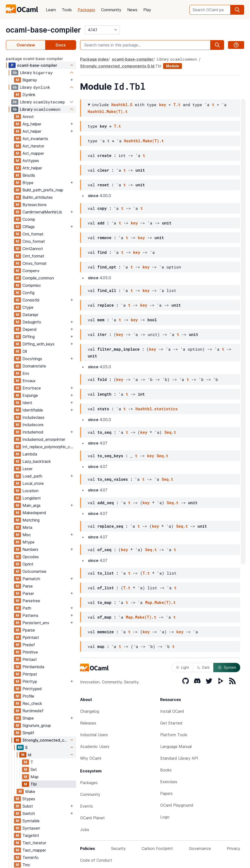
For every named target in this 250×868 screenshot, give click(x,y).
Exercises (169, 782)
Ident (27, 403)
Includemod (33, 432)
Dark (203, 667)
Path (27, 608)
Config (28, 293)
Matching (31, 520)
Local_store (33, 483)
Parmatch (31, 579)
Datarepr (30, 315)
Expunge (30, 395)
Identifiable (33, 410)
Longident (32, 498)
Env (26, 373)
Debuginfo (32, 322)
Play (147, 10)
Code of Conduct (96, 860)
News (132, 10)
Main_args (31, 505)
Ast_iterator (33, 146)
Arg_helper (32, 124)
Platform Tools (174, 735)
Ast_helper (32, 131)
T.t (177, 105)
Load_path (32, 476)
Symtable (31, 821)
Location (31, 491)
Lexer (27, 469)
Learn (51, 10)
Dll (25, 351)
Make (30, 791)
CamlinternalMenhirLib (42, 212)
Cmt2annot (33, 249)
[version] (102, 30)
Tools (67, 10)
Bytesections (35, 205)
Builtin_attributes (38, 197)
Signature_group (37, 725)
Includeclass (33, 417)
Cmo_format (34, 241)
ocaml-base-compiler (43, 30)
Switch (29, 813)
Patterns (30, 615)
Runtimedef (33, 711)
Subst (28, 806)
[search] (237, 10)
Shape (28, 718)
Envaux (29, 381)
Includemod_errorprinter (44, 439)
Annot (28, 117)
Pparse (29, 630)
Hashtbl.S (122, 105)
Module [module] (172, 66)
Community (111, 10)
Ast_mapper (33, 153)
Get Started (171, 723)
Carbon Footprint (157, 848)
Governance (200, 848)
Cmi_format (33, 234)
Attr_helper (32, 168)
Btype (28, 183)
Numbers (30, 549)
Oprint (28, 564)
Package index (94, 59)
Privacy (234, 848)
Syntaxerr (31, 828)
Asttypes (31, 161)
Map (35, 777)
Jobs (85, 830)
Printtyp (30, 681)
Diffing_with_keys (38, 344)
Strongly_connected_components (46, 740)
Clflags (29, 227)
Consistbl (31, 300)
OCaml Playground (177, 805)
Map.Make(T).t (160, 602)
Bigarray (30, 80)
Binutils (29, 175)
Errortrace (32, 388)
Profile (28, 696)
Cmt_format (33, 256)
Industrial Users (94, 735)
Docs (61, 45)
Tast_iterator (34, 843)
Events (86, 806)
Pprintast (31, 637)
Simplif (28, 733)
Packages (86, 10)
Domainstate (34, 366)
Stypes (29, 799)
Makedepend (34, 513)
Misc (27, 535)
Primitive (30, 652)
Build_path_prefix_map (43, 190)
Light (182, 667)
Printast (30, 659)
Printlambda (33, 667)
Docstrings (32, 359)
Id (30, 755)
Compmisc (32, 285)
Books (166, 770)
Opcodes (31, 557)
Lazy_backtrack (37, 461)
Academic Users (95, 746)
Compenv (31, 271)
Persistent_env (36, 623)
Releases (88, 723)
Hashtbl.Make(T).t (108, 111)
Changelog (90, 711)
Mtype (28, 542)
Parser (28, 593)
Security (118, 848)
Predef (29, 645)
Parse (28, 586)
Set (34, 769)
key (162, 105)
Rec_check (32, 703)
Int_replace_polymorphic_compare (49, 447)
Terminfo (31, 857)
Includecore (33, 425)
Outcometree (34, 571)
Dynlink (29, 95)
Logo (165, 817)
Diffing (29, 337)
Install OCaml (172, 711)
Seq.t (170, 432)
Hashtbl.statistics (157, 409)
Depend (30, 329)
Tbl (34, 784)
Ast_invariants (35, 139)
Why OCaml (91, 758)
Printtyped (32, 689)
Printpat (30, 674)
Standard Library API (179, 758)
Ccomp (29, 219)
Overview (26, 45)
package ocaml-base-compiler (34, 59)
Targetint (31, 835)
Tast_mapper (34, 850)
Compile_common (38, 278)
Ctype (28, 307)
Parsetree (31, 601)
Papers (166, 793)
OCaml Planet (92, 818)
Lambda (30, 454)
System (227, 668)
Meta (27, 527)
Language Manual (176, 746)
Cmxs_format (35, 263)
